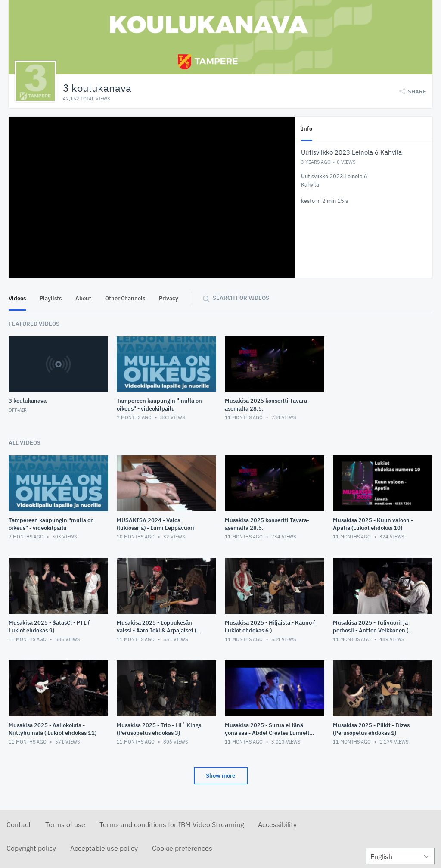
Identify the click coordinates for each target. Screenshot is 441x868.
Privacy (169, 298)
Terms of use (65, 824)
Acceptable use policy (104, 848)
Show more (220, 776)
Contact (19, 824)
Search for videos (241, 298)
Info (307, 129)
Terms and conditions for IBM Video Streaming (172, 824)
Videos (17, 298)
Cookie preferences (182, 848)
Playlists (51, 298)
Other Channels (125, 298)
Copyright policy (31, 848)
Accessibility (277, 824)
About (83, 298)
